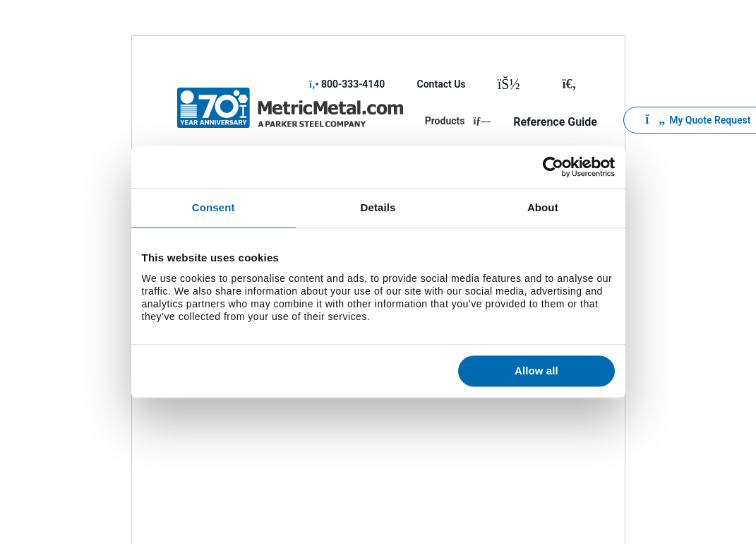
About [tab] (543, 207)
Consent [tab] (214, 207)
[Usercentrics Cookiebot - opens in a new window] (553, 167)
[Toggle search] (569, 84)
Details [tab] (378, 207)
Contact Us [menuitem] (442, 84)
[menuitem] (512, 84)
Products (458, 121)
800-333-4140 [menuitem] (347, 84)
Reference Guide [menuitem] (555, 122)
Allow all (536, 371)
